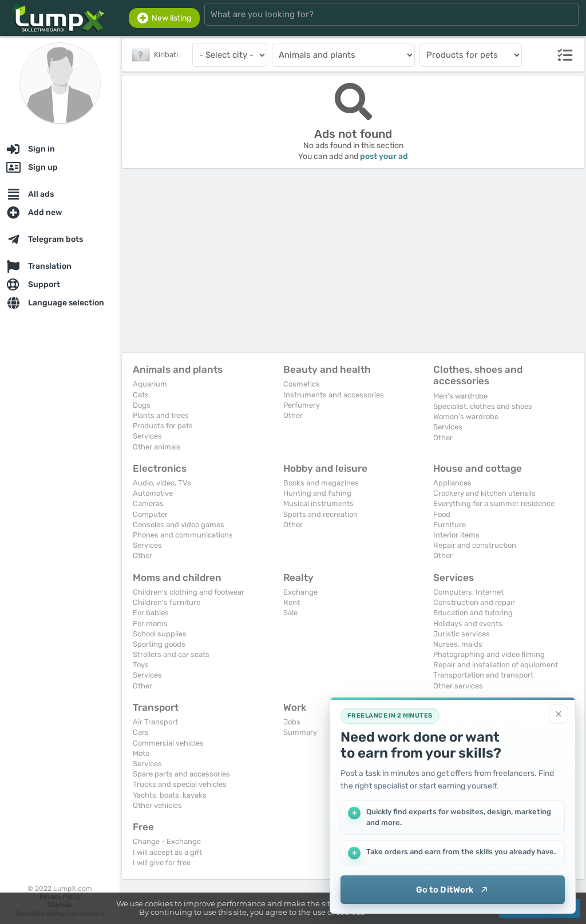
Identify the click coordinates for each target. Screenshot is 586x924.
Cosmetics (302, 384)
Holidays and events (468, 624)
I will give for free (162, 863)
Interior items (456, 535)
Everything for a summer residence (494, 503)
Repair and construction (475, 545)
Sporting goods (159, 644)
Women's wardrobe (466, 417)
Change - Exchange (167, 841)
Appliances (452, 483)
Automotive (153, 493)
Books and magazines (321, 483)
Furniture (450, 525)
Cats (141, 395)
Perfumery (302, 405)
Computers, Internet (468, 592)
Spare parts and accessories (181, 774)
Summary (300, 732)
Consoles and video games (179, 525)
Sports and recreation (320, 514)
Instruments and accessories (334, 395)
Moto (141, 753)
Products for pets (163, 426)
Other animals (157, 447)
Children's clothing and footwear (189, 592)
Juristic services (462, 634)
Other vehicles (157, 805)
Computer (150, 514)
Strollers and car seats (171, 654)
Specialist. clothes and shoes (483, 406)
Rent (292, 602)
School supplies (160, 634)
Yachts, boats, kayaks (170, 795)
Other (293, 415)
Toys (141, 665)
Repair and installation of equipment (496, 665)
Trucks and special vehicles (180, 784)
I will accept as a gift (167, 852)
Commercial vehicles (168, 743)
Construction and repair (474, 602)
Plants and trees (161, 415)
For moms (150, 624)
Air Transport (155, 722)
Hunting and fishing (317, 493)
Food (442, 514)
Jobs (292, 722)
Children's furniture (167, 602)
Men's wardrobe (460, 396)
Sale (290, 613)
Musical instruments (318, 503)
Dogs (142, 405)
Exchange (300, 592)
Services (147, 436)
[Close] (559, 714)
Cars (141, 732)
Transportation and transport (483, 675)
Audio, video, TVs (162, 483)
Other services (458, 686)
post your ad (384, 156)
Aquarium (150, 384)
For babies (151, 613)
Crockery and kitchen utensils (484, 493)
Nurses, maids (458, 644)
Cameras (148, 503)
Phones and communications (183, 535)
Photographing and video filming (489, 654)
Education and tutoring (473, 613)
